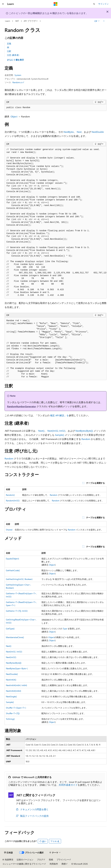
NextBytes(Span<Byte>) (17, 668)
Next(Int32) (11, 657)
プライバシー (63, 860)
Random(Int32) (13, 501)
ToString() (10, 719)
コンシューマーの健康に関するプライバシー (23, 864)
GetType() (10, 629)
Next (79, 132)
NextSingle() (11, 696)
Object (14, 116)
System (18, 75)
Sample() (60, 435)
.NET (17, 21)
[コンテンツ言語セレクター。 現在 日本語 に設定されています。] (8, 853)
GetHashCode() (13, 570)
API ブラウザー (31, 21)
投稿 (51, 860)
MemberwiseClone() (15, 637)
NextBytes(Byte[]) (84, 431)
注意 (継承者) (13, 55)
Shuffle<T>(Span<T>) (16, 708)
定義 (9, 43)
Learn (8, 21)
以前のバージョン (25, 860)
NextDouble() (12, 674)
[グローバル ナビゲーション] (3, 4)
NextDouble (98, 132)
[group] (56, 222)
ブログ (40, 860)
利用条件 (54, 864)
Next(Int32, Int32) (56, 431)
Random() (10, 495)
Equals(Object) (12, 559)
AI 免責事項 (8, 860)
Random (86, 439)
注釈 (9, 51)
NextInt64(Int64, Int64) (16, 685)
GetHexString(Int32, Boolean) (19, 579)
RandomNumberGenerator (22, 406)
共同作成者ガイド (68, 785)
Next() (41, 431)
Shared (9, 530)
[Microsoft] (56, 4)
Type (65, 629)
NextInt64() (11, 680)
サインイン (103, 4)
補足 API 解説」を (60, 415)
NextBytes (69, 132)
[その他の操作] (104, 21)
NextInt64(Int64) (13, 691)
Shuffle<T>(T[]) (13, 713)
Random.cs (17, 82)
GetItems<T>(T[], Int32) (17, 611)
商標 (64, 864)
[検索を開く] (94, 4)
